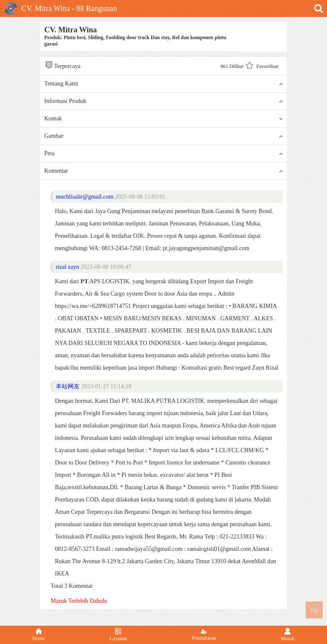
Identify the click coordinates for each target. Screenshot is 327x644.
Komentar (163, 171)
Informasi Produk (163, 101)
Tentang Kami (163, 84)
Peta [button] (163, 154)
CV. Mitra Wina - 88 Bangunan (61, 9)
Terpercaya (62, 65)
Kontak (163, 119)
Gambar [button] (163, 136)
